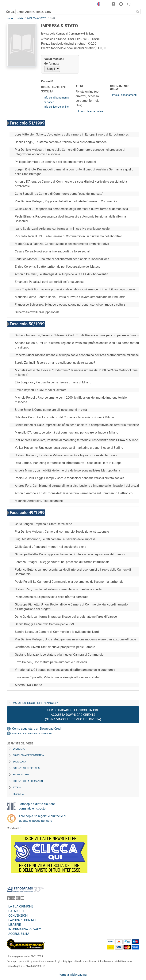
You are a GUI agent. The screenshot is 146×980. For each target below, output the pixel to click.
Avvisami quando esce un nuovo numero (33, 733)
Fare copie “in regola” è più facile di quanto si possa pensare (43, 818)
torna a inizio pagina (73, 975)
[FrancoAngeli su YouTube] (22, 899)
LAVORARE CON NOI (22, 920)
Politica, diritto (23, 775)
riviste (20, 18)
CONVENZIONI (18, 916)
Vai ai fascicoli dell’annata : (35, 703)
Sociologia (19, 762)
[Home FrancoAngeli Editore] (20, 5)
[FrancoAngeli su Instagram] (18, 899)
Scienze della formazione (29, 781)
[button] (98, 5)
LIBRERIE (15, 925)
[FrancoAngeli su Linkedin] (13, 899)
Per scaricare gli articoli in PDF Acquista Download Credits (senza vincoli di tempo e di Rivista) (73, 715)
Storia (17, 788)
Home (10, 18)
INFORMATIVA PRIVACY (25, 929)
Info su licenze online (56, 107)
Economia (19, 749)
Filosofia (18, 794)
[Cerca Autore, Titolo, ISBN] (75, 12)
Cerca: (10, 12)
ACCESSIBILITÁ (19, 934)
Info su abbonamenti (124, 95)
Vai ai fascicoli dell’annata (54, 61)
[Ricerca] (138, 12)
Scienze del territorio (26, 768)
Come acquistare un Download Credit (37, 729)
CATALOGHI (16, 911)
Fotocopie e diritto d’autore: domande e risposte (37, 806)
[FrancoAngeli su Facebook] (9, 899)
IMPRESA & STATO (36, 18)
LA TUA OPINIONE (21, 906)
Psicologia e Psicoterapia (28, 755)
